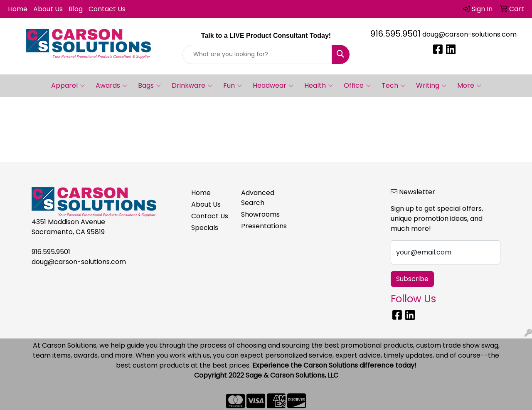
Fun (233, 86)
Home (18, 9)
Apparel (68, 86)
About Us (48, 9)
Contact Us (107, 9)
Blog (76, 9)
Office (357, 86)
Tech (393, 86)
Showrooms (260, 214)
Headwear (273, 86)
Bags (149, 86)
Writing (431, 86)
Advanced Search (258, 198)
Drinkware (192, 86)
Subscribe (412, 279)
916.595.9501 (395, 34)
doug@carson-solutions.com (469, 34)
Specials (205, 228)
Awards (111, 86)
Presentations (261, 226)
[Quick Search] (257, 54)
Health (319, 86)
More (469, 86)
